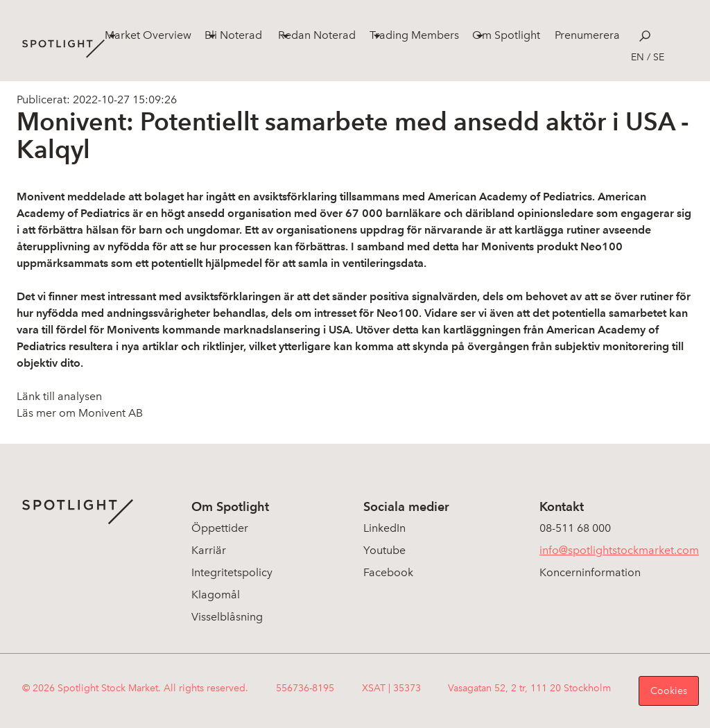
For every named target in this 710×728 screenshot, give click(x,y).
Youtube (384, 550)
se (659, 57)
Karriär (209, 550)
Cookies (669, 691)
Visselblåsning (227, 617)
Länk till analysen (59, 396)
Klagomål (216, 595)
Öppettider (220, 528)
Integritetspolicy (232, 572)
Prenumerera (587, 35)
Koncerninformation (590, 572)
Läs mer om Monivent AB (80, 413)
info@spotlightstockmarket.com (619, 550)
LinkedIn (384, 528)
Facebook (388, 572)
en (638, 57)
